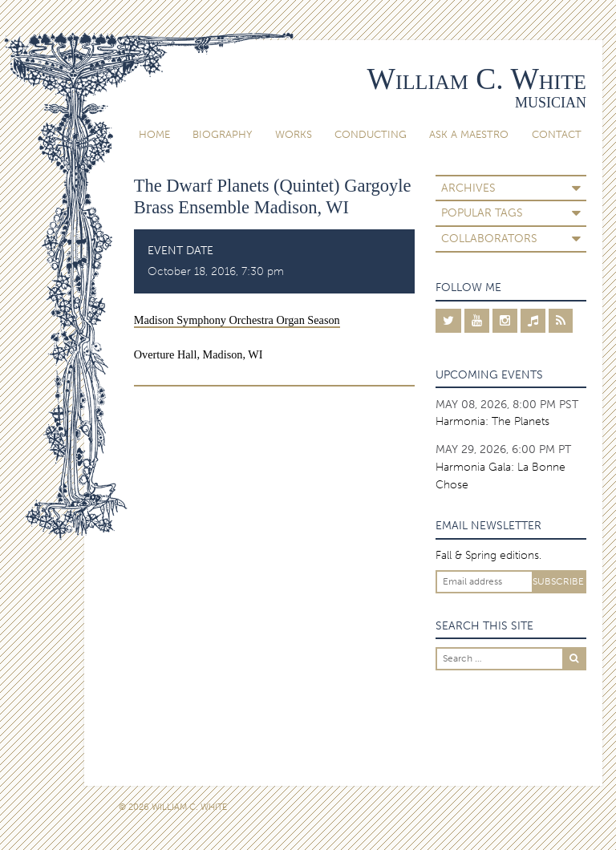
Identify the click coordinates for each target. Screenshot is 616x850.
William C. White (477, 79)
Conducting (371, 134)
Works (294, 134)
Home (154, 134)
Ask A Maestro (469, 134)
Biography (222, 134)
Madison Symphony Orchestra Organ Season (237, 320)
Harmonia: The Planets (492, 421)
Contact (557, 134)
